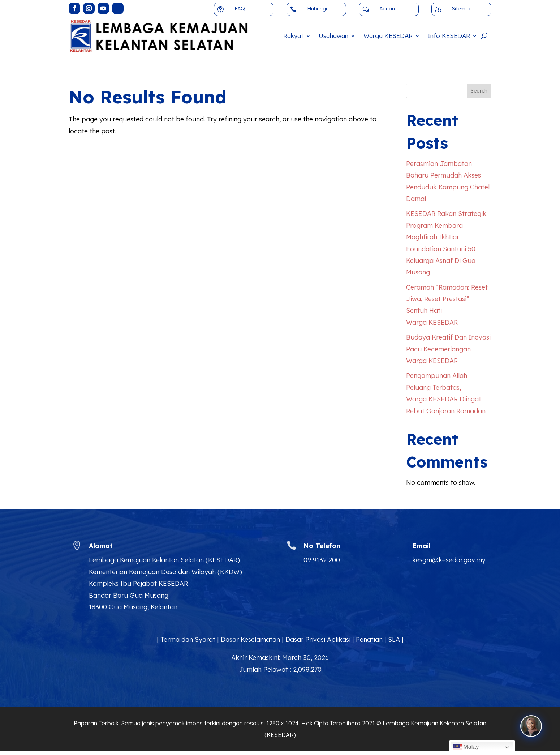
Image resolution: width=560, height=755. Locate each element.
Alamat (101, 546)
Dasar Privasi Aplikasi (318, 639)
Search (479, 91)
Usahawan (333, 36)
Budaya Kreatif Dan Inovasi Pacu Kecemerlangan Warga (448, 349)
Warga (388, 36)
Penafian (369, 639)
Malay (466, 747)
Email (421, 546)
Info (449, 36)
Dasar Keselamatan (250, 639)
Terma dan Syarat (188, 639)
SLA (394, 639)
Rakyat (293, 36)
